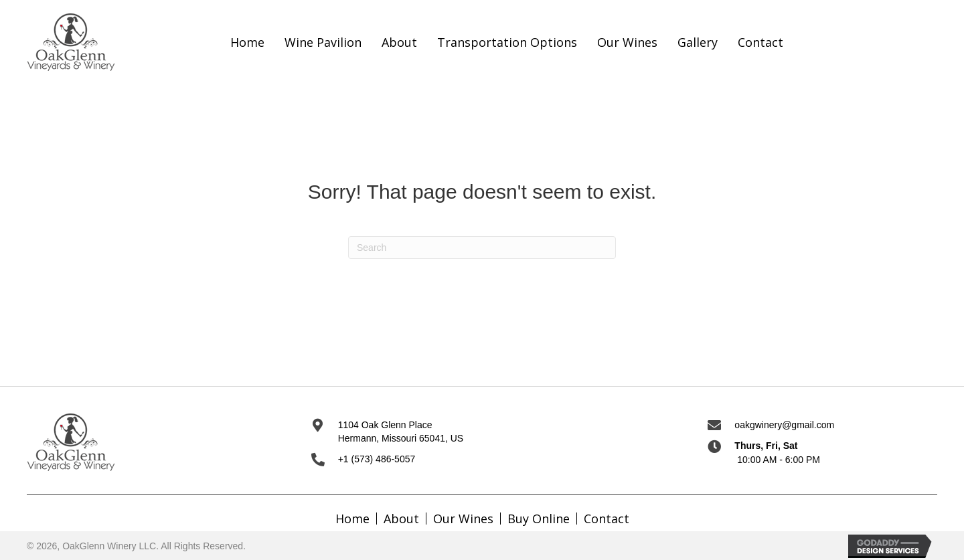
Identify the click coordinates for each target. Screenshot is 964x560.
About (401, 519)
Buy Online (539, 519)
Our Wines (463, 519)
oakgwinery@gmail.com (784, 425)
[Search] (482, 248)
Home (352, 519)
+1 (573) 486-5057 (377, 459)
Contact (607, 519)
